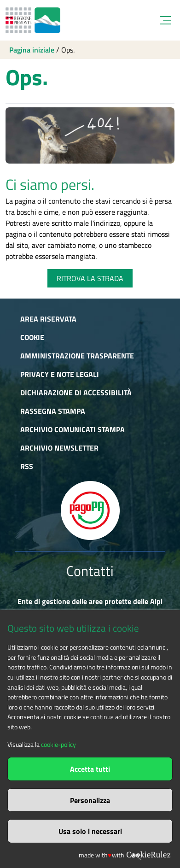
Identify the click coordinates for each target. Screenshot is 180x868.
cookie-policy (58, 745)
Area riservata (48, 319)
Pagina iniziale (32, 50)
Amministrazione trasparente (77, 356)
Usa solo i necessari (90, 831)
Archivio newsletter (59, 448)
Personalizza (90, 800)
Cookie (32, 337)
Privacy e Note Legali (60, 374)
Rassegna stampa (53, 411)
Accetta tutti (90, 769)
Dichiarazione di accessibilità (76, 393)
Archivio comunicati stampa (73, 429)
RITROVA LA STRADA (90, 278)
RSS (27, 466)
